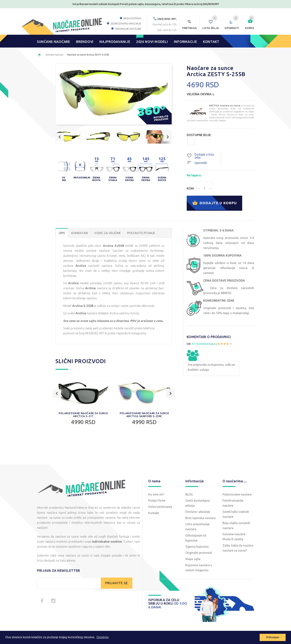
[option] (68, 137)
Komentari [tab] (80, 233)
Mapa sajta (193, 559)
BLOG (189, 494)
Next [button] (168, 137)
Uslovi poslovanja (160, 507)
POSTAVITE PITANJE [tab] (141, 233)
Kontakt (154, 513)
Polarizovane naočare (237, 494)
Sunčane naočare (54, 55)
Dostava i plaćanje (198, 512)
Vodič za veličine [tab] (108, 233)
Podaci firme (157, 500)
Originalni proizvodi (199, 553)
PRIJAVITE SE (117, 583)
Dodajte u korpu (214, 203)
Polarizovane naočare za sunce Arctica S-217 (83, 415)
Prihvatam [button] (273, 637)
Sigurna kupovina (197, 547)
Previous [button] (60, 137)
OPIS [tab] (62, 233)
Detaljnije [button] (103, 637)
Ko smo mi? (156, 494)
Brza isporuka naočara (201, 518)
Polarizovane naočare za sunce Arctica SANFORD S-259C (144, 415)
